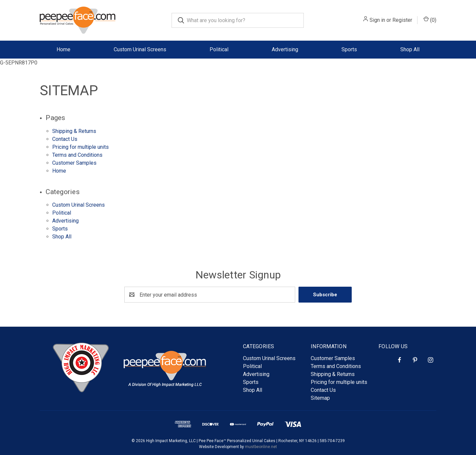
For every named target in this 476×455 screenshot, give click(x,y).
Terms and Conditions (77, 155)
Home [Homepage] (63, 49)
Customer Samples (74, 163)
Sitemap (320, 398)
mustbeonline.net (261, 447)
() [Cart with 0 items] (430, 20)
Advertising (285, 49)
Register (402, 20)
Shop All (410, 49)
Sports (349, 49)
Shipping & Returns (74, 131)
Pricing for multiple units (80, 147)
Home (59, 171)
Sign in (377, 20)
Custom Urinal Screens (140, 49)
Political (219, 49)
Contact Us (65, 139)
